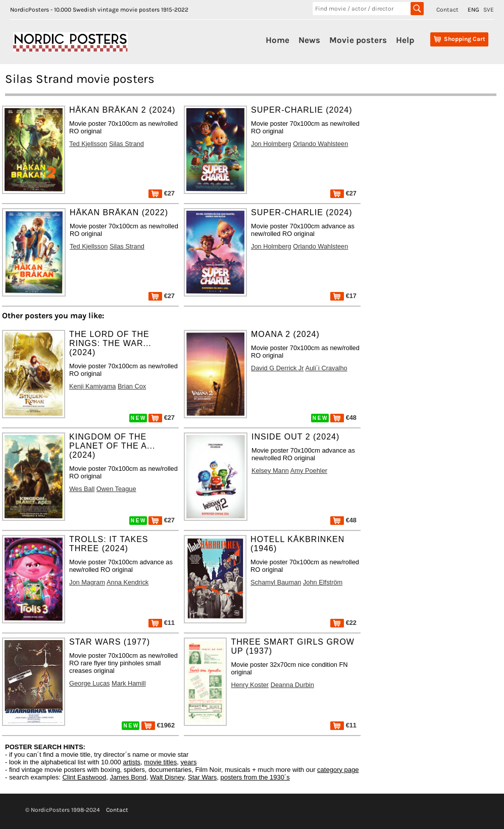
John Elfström (323, 582)
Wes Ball (82, 489)
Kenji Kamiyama (92, 386)
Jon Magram (87, 582)
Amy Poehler (309, 471)
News (309, 40)
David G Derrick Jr (278, 368)
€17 (343, 296)
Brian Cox (132, 386)
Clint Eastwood (84, 777)
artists (132, 762)
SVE (489, 10)
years (189, 762)
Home (278, 40)
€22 (343, 623)
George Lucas (89, 683)
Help (405, 40)
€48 (343, 418)
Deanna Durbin (292, 685)
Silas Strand (127, 144)
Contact (447, 10)
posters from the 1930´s (255, 777)
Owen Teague (116, 489)
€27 (162, 193)
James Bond (128, 777)
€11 (162, 623)
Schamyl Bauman (276, 582)
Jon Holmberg (271, 144)
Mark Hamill (129, 683)
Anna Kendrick (128, 582)
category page (338, 770)
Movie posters (358, 40)
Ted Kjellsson (88, 144)
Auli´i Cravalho (326, 368)
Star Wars (202, 777)
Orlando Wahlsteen (320, 144)
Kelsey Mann (270, 471)
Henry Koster (250, 685)
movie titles (160, 762)
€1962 (158, 725)
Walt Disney (167, 777)
